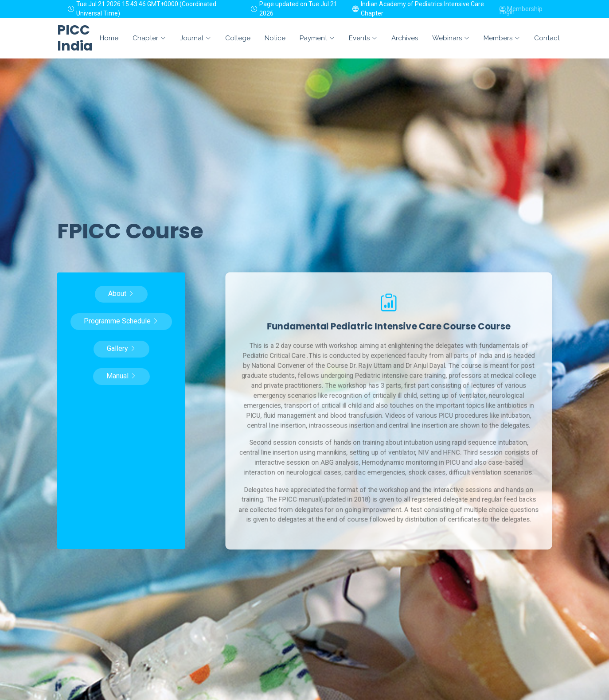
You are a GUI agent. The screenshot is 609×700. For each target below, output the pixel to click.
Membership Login (521, 9)
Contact (547, 38)
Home (109, 38)
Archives (405, 38)
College (238, 38)
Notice (275, 38)
